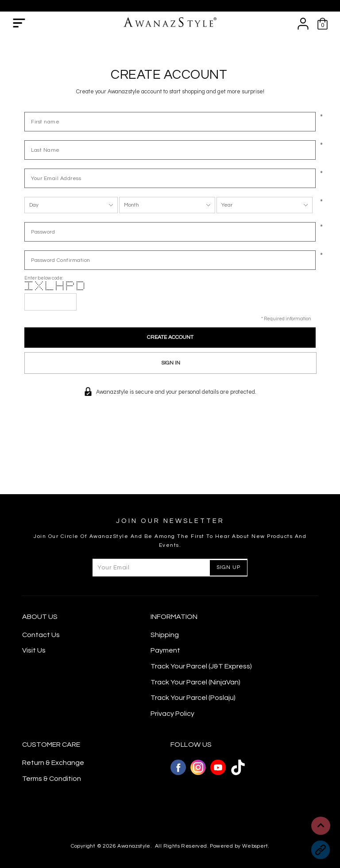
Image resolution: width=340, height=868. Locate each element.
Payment (165, 650)
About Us (40, 617)
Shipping (165, 635)
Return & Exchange (53, 763)
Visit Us (34, 650)
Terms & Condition (52, 779)
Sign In (171, 363)
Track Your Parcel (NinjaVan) (195, 682)
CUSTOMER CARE (51, 745)
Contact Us (41, 635)
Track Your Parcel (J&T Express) (201, 666)
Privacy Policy (172, 714)
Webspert (255, 846)
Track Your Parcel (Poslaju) (193, 698)
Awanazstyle (134, 846)
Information (174, 617)
